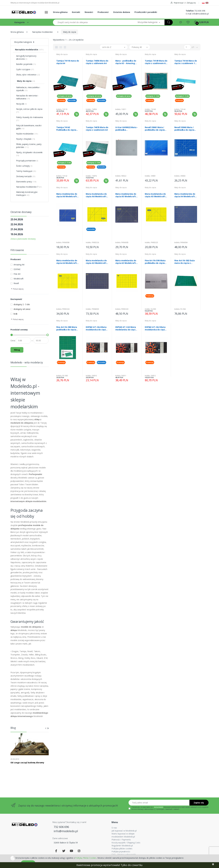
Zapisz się (199, 803)
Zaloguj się (191, 3)
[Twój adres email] (159, 803)
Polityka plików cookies (122, 849)
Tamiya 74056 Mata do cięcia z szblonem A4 (97, 62)
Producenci (103, 12)
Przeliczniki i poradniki (146, 12)
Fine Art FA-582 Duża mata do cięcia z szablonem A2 (185, 262)
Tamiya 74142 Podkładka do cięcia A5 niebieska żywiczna (68, 129)
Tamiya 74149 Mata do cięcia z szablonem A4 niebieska (156, 62)
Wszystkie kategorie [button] (23, 42)
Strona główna (60, 12)
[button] (149, 22)
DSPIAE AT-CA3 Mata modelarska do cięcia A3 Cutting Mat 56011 (126, 328)
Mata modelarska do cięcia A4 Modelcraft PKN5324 (67, 262)
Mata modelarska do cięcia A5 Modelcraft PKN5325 (155, 195)
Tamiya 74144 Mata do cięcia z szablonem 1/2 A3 (186, 62)
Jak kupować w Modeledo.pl (124, 831)
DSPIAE (17, 269)
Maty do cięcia (62, 54)
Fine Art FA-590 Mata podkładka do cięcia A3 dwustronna (155, 262)
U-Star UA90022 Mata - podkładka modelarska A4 (127, 129)
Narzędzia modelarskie (42, 32)
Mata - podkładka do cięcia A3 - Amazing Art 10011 (126, 62)
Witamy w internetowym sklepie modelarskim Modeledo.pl (35, 3)
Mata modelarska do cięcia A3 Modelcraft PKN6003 (96, 262)
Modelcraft (19, 279)
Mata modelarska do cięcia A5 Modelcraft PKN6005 (126, 195)
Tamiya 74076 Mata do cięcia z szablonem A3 (97, 129)
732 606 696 (200, 11)
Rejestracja (177, 3)
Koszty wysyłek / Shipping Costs (126, 843)
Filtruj (17, 350)
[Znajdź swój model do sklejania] (93, 22)
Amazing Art (19, 265)
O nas (114, 828)
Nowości (89, 12)
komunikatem (159, 807)
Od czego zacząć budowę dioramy (27, 763)
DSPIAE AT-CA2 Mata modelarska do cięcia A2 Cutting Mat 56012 (156, 328)
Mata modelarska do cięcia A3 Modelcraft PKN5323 (126, 262)
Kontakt (76, 12)
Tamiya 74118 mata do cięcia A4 (68, 62)
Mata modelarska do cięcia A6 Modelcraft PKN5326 (96, 195)
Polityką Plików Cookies (86, 858)
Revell (16, 283)
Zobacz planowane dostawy (23, 239)
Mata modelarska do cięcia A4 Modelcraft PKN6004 (185, 195)
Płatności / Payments (121, 840)
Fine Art (17, 274)
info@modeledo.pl (200, 14)
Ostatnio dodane (122, 12)
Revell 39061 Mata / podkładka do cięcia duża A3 (155, 129)
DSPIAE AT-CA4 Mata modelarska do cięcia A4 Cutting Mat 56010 (96, 328)
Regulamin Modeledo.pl (122, 846)
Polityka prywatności (121, 851)
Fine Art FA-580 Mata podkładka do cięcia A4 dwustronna (67, 328)
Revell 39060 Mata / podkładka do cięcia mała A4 (184, 129)
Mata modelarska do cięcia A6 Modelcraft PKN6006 (67, 195)
